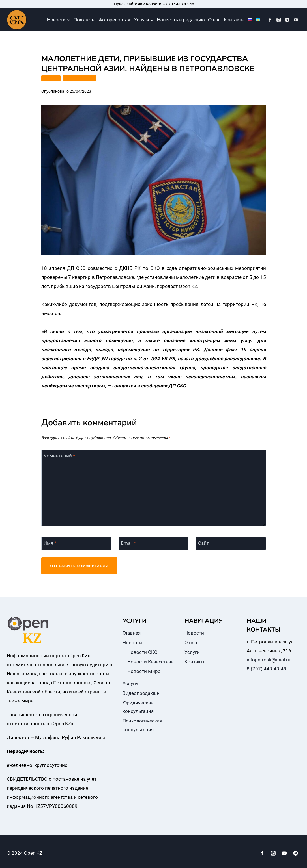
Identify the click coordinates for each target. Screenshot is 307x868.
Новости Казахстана (151, 662)
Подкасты (84, 20)
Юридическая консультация (138, 707)
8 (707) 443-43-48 (267, 669)
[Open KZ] (17, 20)
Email (128, 543)
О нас (214, 20)
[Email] (154, 544)
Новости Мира (144, 671)
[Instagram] (279, 20)
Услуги (130, 683)
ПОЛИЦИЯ (51, 78)
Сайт (203, 543)
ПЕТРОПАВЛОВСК (79, 78)
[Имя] (76, 544)
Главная (132, 633)
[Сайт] (231, 544)
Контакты (234, 20)
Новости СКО (142, 652)
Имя (50, 543)
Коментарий (59, 456)
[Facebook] (270, 20)
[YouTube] (296, 20)
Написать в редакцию (181, 20)
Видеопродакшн (141, 693)
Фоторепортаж (115, 20)
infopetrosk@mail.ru (269, 660)
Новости (132, 643)
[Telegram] (287, 20)
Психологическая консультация (142, 725)
